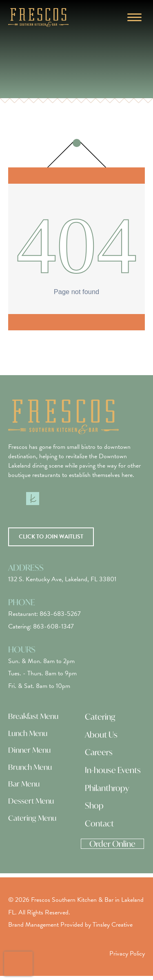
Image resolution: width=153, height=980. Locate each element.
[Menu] (134, 18)
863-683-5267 (60, 614)
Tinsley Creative (113, 925)
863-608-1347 (53, 626)
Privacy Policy (127, 954)
